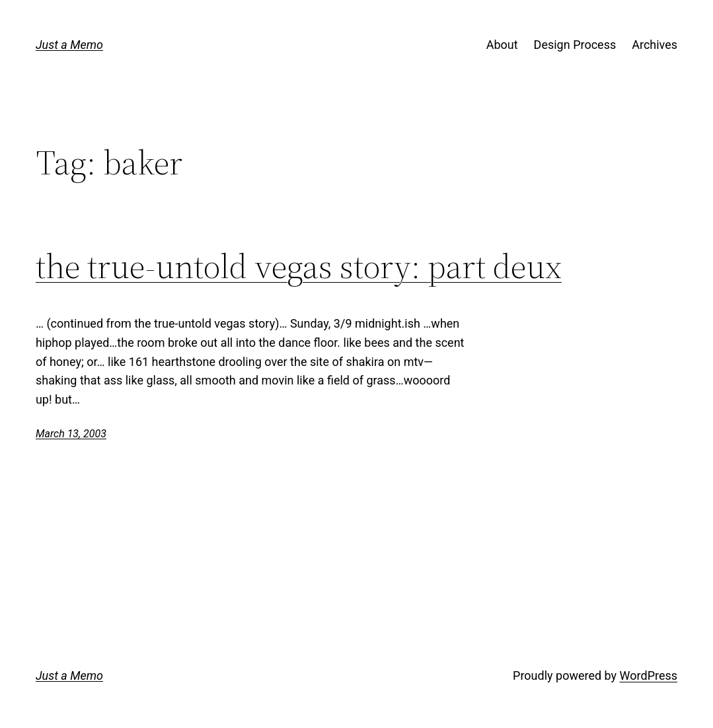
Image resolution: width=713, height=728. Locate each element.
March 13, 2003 (71, 434)
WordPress (649, 675)
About (502, 45)
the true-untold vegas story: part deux (299, 266)
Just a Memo (69, 45)
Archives (655, 45)
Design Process (575, 45)
